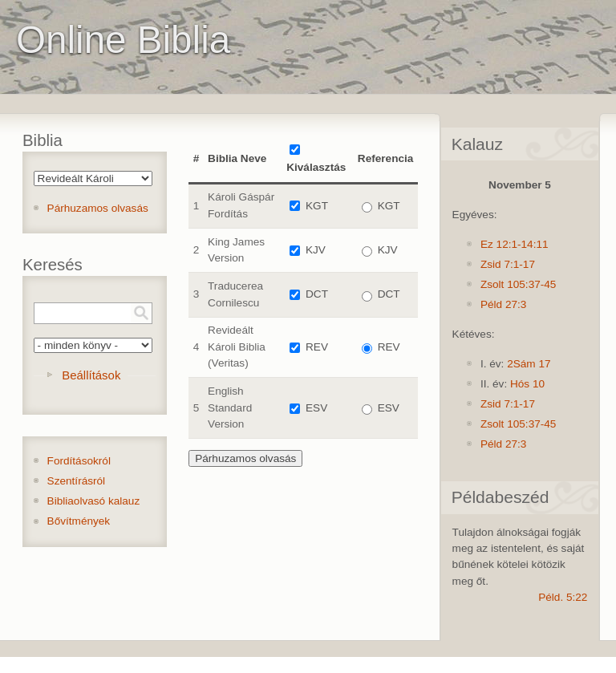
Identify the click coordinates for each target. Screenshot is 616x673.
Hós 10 (527, 384)
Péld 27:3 (503, 304)
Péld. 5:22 (563, 597)
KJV (316, 250)
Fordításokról (79, 461)
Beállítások (91, 375)
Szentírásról (77, 481)
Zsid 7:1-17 (508, 264)
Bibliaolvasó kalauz (94, 501)
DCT (317, 294)
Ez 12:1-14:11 (515, 244)
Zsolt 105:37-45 (518, 284)
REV (317, 347)
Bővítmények (79, 521)
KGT (317, 206)
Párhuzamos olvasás (98, 208)
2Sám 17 (529, 364)
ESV (316, 408)
